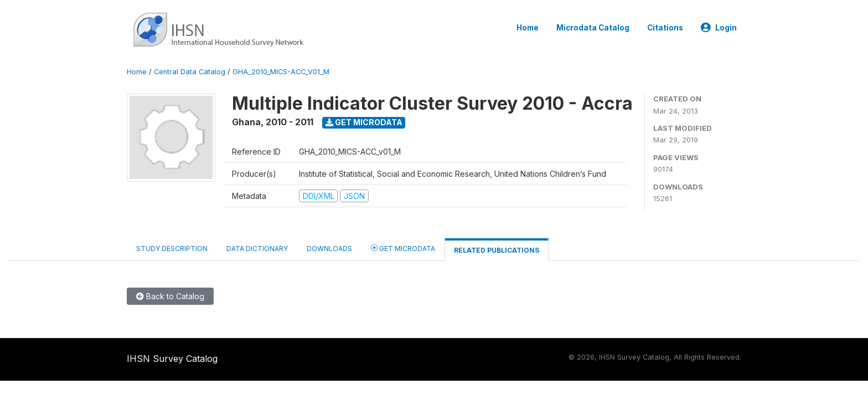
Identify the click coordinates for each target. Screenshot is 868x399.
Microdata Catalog (593, 28)
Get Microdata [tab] (403, 248)
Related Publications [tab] (497, 250)
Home (528, 28)
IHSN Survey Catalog (172, 359)
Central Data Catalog (190, 72)
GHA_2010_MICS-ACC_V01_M (281, 72)
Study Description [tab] (172, 249)
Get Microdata (364, 122)
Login (719, 28)
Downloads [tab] (329, 249)
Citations (665, 28)
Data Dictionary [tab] (257, 249)
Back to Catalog (170, 296)
